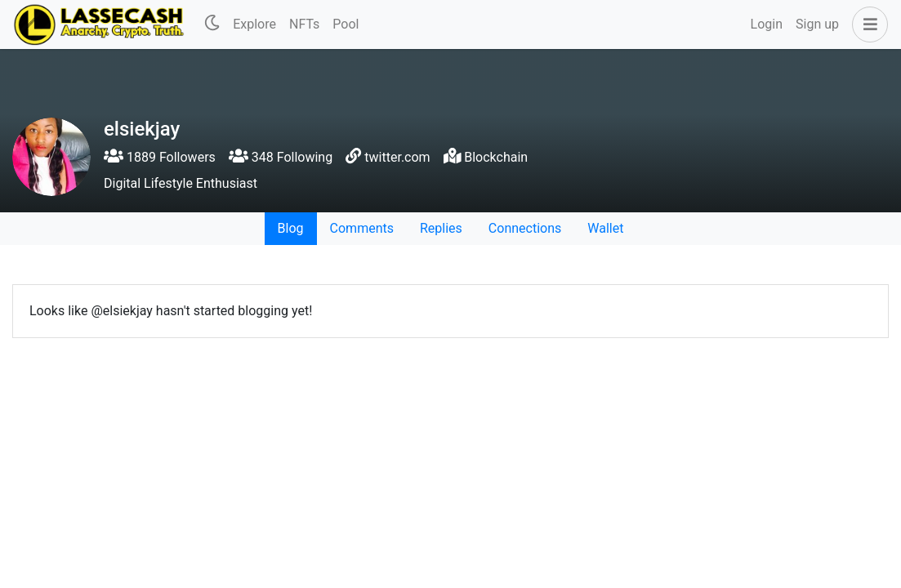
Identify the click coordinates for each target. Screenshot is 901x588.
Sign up (817, 24)
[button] (867, 24)
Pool (346, 24)
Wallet (605, 228)
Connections (525, 228)
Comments (362, 228)
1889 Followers (160, 157)
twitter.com (397, 157)
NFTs (304, 24)
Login (767, 24)
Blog (291, 228)
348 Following (281, 157)
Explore (254, 24)
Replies (441, 228)
